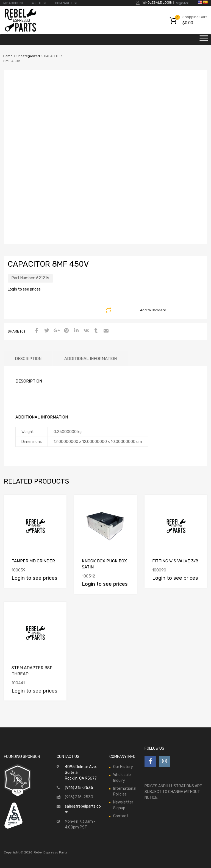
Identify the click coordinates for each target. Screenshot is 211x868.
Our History (123, 767)
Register (182, 3)
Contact (121, 816)
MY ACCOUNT (13, 3)
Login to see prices (24, 289)
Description (28, 359)
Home (8, 56)
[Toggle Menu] (204, 40)
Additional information (91, 359)
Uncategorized (28, 56)
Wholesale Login (157, 2)
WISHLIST (39, 3)
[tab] (28, 359)
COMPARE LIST (66, 3)
